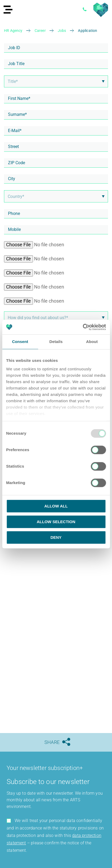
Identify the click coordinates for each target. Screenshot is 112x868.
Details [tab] (56, 342)
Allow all (56, 506)
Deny (56, 537)
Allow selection (56, 522)
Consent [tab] (20, 342)
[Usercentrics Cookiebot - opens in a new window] (83, 327)
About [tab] (92, 342)
